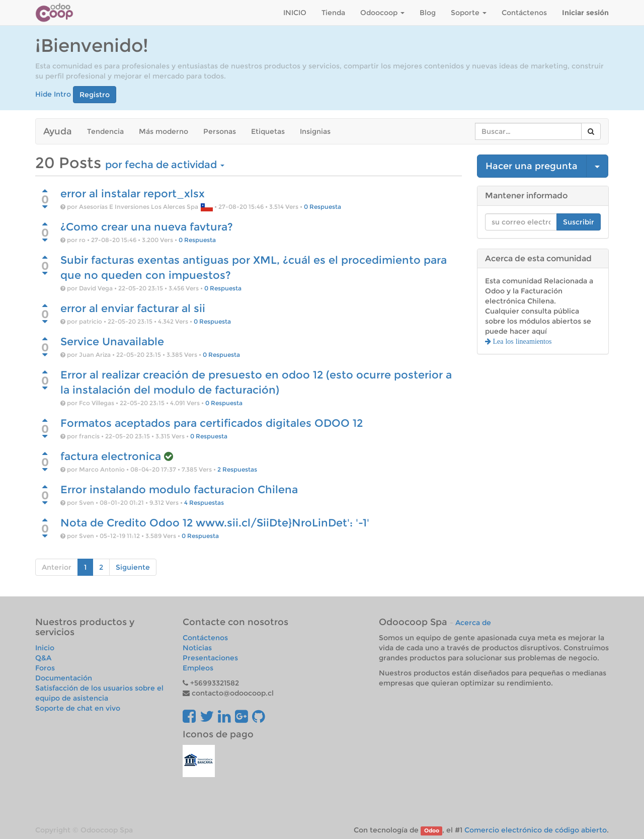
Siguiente (133, 567)
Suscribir (579, 222)
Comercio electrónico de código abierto (536, 830)
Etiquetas (268, 131)
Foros (45, 668)
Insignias (315, 131)
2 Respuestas (237, 469)
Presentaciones (210, 658)
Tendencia (105, 131)
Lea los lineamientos (521, 341)
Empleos (198, 668)
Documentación (64, 678)
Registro (95, 95)
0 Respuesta (323, 207)
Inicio (45, 648)
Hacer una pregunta (532, 166)
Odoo (432, 831)
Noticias (197, 648)
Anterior (57, 567)
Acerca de (473, 623)
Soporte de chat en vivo (78, 708)
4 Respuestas (204, 503)
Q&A (43, 658)
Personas (220, 131)
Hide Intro (53, 94)
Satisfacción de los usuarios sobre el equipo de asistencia (99, 693)
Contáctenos (205, 638)
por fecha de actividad (165, 165)
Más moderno (164, 131)
